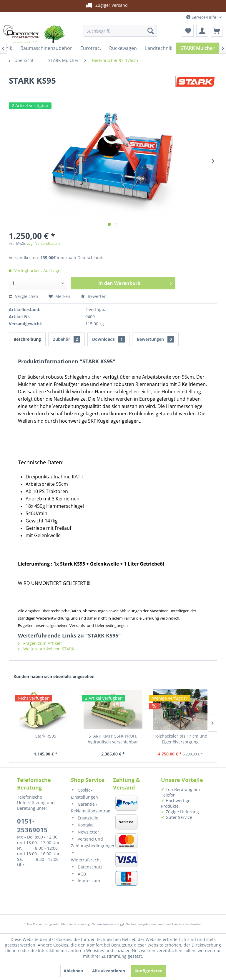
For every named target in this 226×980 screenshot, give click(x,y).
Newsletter (85, 832)
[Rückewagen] (123, 48)
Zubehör (67, 339)
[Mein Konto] (202, 31)
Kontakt (82, 825)
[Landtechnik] (159, 48)
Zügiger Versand (106, 5)
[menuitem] (120, 31)
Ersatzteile (85, 818)
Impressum (85, 881)
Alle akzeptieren (109, 971)
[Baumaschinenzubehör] (46, 48)
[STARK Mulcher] (197, 48)
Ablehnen (73, 971)
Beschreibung (27, 339)
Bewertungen (155, 339)
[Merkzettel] (188, 31)
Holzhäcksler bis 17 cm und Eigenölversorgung (180, 739)
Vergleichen (24, 296)
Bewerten (94, 296)
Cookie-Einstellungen (84, 793)
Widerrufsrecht (86, 857)
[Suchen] (151, 31)
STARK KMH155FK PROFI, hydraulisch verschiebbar (113, 739)
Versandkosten (103, 924)
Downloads (108, 339)
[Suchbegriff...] (120, 31)
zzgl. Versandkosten (43, 243)
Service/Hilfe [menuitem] (202, 17)
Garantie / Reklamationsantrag (89, 808)
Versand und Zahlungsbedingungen (89, 842)
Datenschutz (87, 867)
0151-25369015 (32, 825)
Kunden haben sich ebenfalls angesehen (54, 676)
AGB (78, 874)
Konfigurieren (148, 971)
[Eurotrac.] (91, 48)
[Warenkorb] (217, 31)
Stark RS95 (46, 736)
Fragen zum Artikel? (40, 643)
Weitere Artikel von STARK (46, 649)
